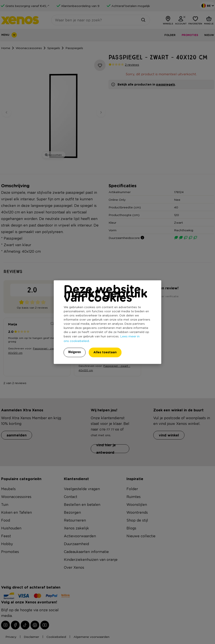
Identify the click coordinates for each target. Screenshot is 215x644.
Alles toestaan (105, 352)
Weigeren (75, 352)
